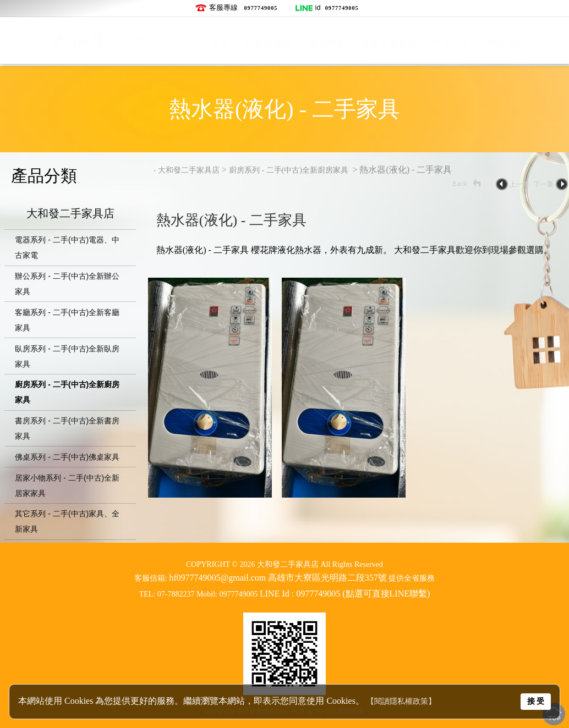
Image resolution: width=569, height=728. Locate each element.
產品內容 (327, 43)
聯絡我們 (505, 43)
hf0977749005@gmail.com (217, 578)
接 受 (536, 701)
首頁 (220, 43)
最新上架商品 (389, 43)
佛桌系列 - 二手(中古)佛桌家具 (67, 457)
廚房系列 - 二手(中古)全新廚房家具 (290, 170)
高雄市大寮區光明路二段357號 (327, 578)
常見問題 (452, 43)
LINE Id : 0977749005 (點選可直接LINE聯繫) (345, 594)
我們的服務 (269, 43)
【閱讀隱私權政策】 (401, 701)
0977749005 (261, 8)
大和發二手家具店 (70, 214)
